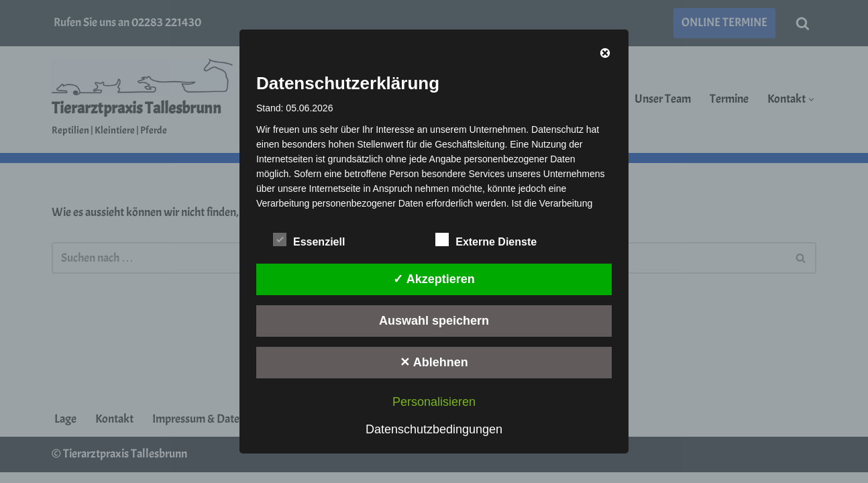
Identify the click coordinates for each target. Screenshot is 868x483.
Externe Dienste (486, 239)
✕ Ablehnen (434, 362)
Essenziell (309, 239)
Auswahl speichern (434, 321)
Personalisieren (434, 402)
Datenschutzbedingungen (434, 429)
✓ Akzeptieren (434, 279)
